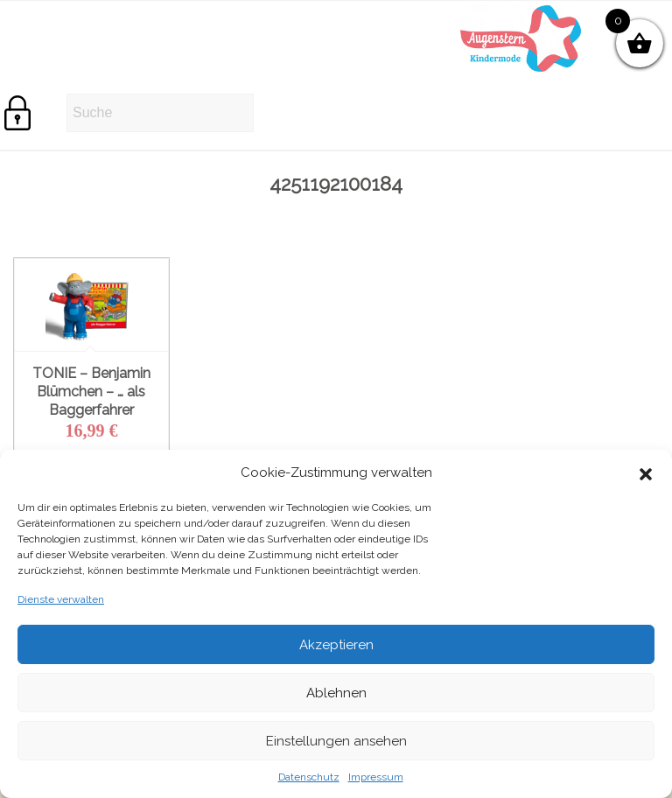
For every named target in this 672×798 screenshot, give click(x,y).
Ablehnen (336, 693)
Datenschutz (309, 777)
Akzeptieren (336, 645)
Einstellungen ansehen (336, 741)
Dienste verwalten (61, 599)
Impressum (376, 777)
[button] (646, 472)
